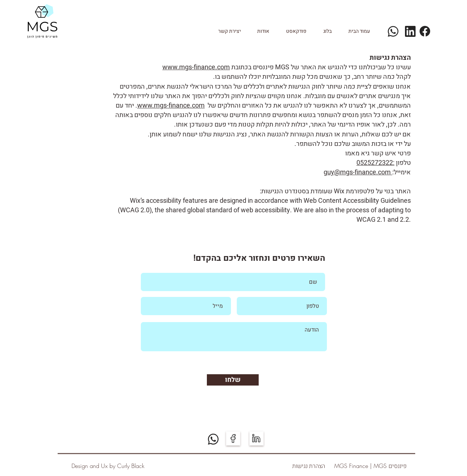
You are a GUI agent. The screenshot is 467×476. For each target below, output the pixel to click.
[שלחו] (233, 380)
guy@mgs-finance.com (358, 172)
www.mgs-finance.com (196, 67)
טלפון (403, 163)
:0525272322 (375, 163)
